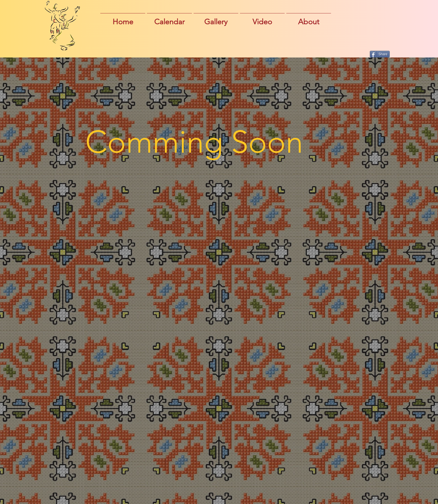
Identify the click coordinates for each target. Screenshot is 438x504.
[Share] (380, 54)
